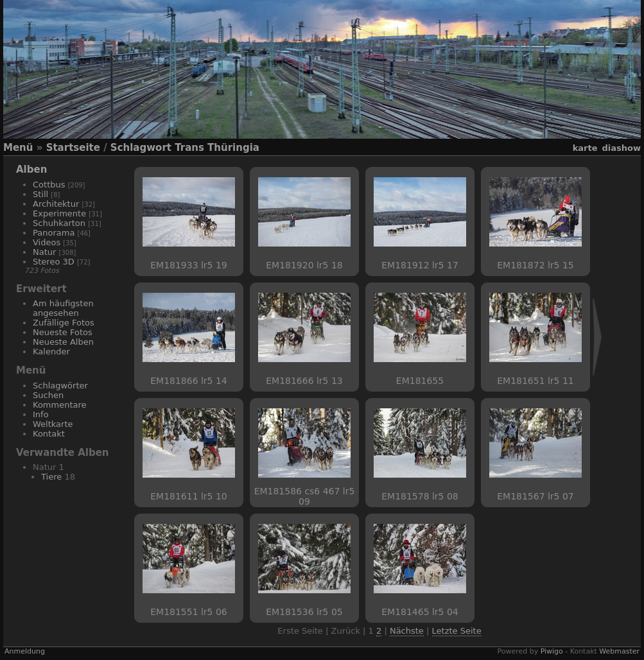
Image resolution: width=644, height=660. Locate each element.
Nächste (407, 631)
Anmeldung (25, 651)
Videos (47, 242)
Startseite (73, 148)
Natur (44, 252)
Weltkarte (53, 424)
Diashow (622, 148)
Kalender (51, 352)
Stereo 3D (54, 262)
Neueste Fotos (63, 332)
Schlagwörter (60, 386)
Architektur (56, 204)
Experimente (59, 213)
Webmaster (619, 651)
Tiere (51, 477)
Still (40, 194)
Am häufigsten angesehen (63, 308)
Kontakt (49, 434)
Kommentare (60, 405)
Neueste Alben (63, 342)
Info (41, 414)
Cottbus (49, 185)
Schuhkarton (59, 223)
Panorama (54, 233)
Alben (31, 169)
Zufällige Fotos (64, 323)
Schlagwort (141, 148)
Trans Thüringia (217, 148)
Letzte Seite (457, 631)
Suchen (48, 395)
